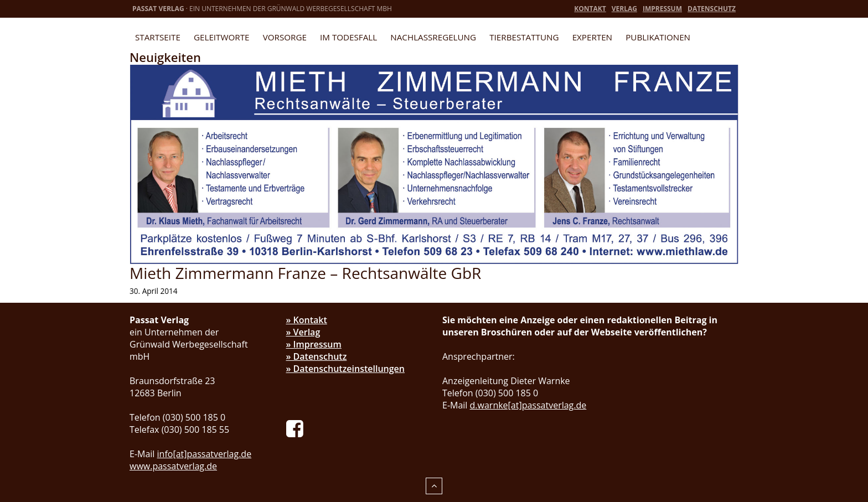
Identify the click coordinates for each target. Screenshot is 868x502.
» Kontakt (307, 320)
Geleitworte (221, 37)
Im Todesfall (348, 37)
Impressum (662, 9)
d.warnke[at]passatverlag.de (528, 405)
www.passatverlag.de (173, 466)
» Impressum (314, 344)
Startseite (158, 37)
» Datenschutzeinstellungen (346, 369)
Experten (592, 37)
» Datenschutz (317, 356)
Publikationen (658, 37)
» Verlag (303, 332)
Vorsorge (285, 37)
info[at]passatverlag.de (205, 454)
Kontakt (590, 9)
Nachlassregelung (433, 37)
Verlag (624, 9)
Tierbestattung (524, 37)
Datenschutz (712, 9)
